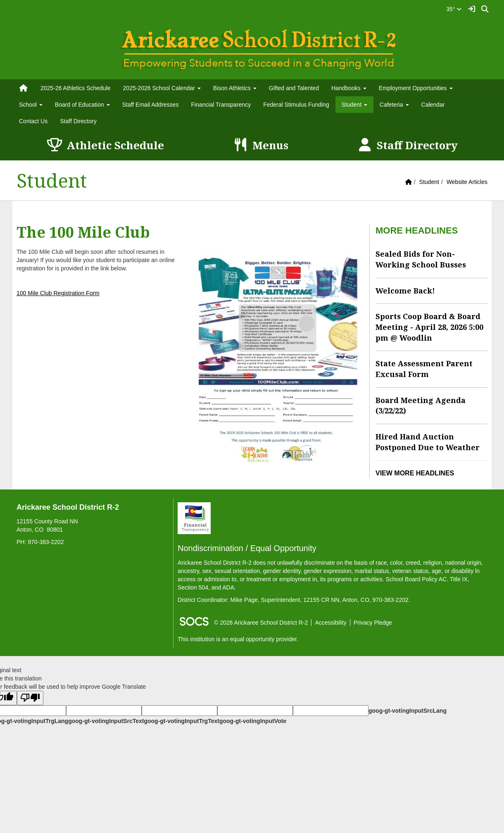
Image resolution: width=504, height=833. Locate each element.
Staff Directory (78, 121)
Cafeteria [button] (394, 105)
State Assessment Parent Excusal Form (424, 369)
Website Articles (467, 182)
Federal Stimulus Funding (296, 105)
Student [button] (354, 105)
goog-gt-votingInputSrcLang (408, 711)
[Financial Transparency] (194, 518)
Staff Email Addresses (151, 105)
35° (454, 9)
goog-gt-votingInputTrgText (181, 721)
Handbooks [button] (349, 88)
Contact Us (33, 121)
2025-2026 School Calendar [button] (162, 88)
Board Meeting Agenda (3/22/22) (421, 406)
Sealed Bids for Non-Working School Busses (421, 259)
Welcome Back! (405, 291)
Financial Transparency (221, 105)
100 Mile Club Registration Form (58, 293)
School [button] (31, 105)
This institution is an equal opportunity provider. (238, 639)
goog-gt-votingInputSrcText (106, 721)
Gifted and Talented (294, 88)
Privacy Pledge (373, 623)
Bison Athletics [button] (235, 88)
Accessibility (330, 623)
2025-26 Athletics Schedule (76, 88)
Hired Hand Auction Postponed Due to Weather (428, 442)
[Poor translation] (30, 698)
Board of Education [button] (82, 105)
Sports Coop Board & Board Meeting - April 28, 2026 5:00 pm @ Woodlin (429, 327)
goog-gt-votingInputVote (253, 721)
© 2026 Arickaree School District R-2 (261, 623)
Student (429, 182)
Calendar (433, 105)
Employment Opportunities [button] (416, 88)
